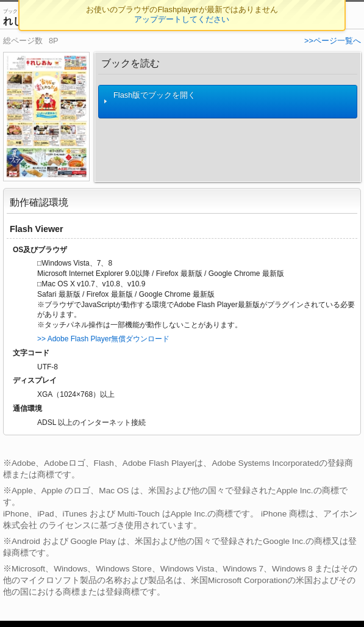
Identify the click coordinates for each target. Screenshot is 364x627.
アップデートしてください (182, 19)
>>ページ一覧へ (333, 41)
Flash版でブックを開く (150, 102)
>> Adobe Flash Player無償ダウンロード (103, 339)
